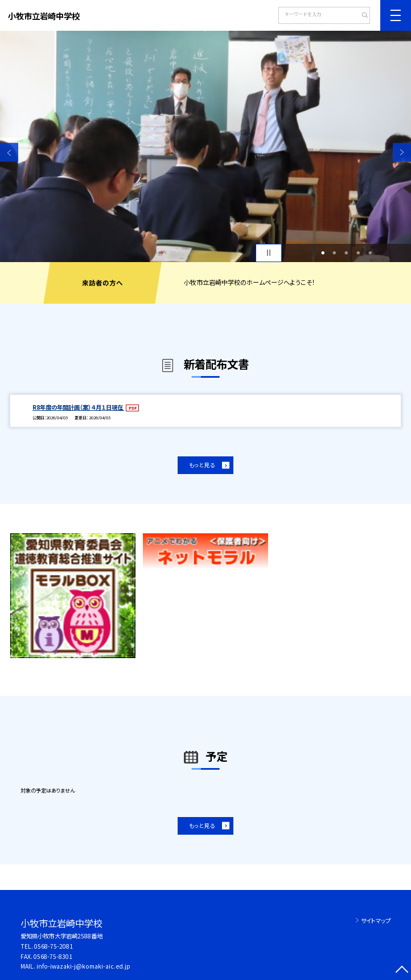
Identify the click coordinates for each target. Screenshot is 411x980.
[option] (205, 146)
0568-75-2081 (54, 946)
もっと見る (202, 465)
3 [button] (346, 253)
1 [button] (323, 253)
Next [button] (402, 152)
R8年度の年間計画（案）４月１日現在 (78, 407)
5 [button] (370, 253)
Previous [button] (9, 152)
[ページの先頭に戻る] (402, 971)
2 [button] (334, 253)
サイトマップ (376, 920)
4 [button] (358, 253)
